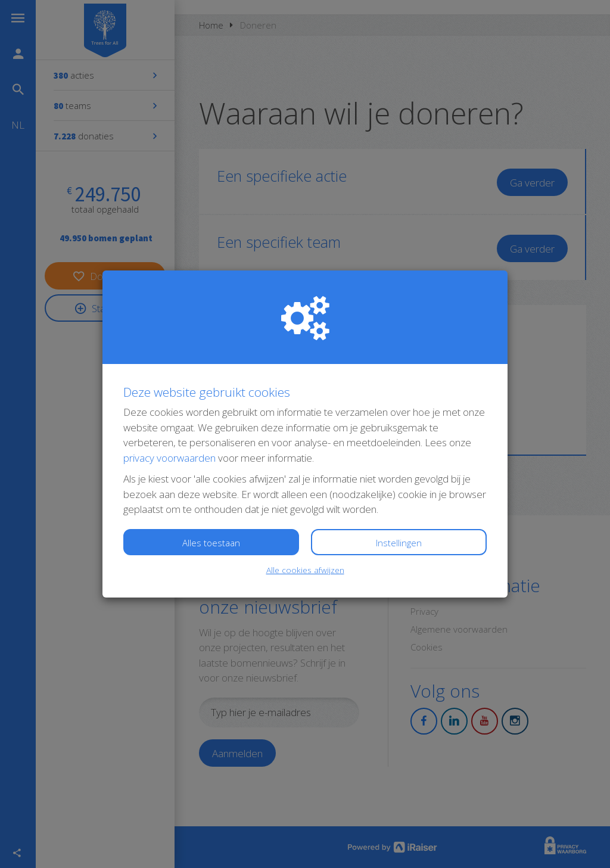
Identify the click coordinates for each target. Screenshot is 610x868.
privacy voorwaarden (169, 458)
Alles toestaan (211, 543)
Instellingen (399, 543)
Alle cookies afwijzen (305, 570)
